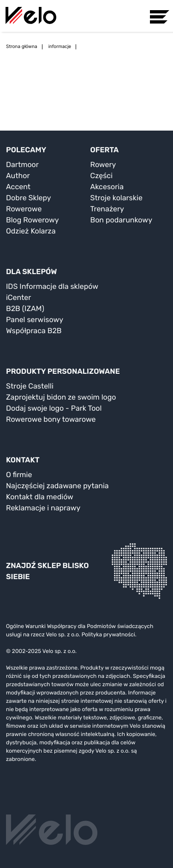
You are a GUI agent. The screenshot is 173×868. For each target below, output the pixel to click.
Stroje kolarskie (116, 198)
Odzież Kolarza (31, 231)
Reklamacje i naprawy (43, 508)
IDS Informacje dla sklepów (52, 286)
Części (102, 176)
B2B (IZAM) (25, 308)
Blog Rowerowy (33, 220)
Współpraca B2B (34, 331)
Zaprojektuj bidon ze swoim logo (61, 397)
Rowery (103, 165)
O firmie (19, 475)
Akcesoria (107, 187)
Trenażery (107, 209)
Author (18, 176)
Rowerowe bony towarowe (51, 419)
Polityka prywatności (108, 635)
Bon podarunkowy (121, 220)
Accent (18, 187)
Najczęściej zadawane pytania (57, 486)
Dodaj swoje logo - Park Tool (54, 408)
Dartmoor (22, 165)
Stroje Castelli (30, 386)
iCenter (18, 297)
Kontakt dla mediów (40, 497)
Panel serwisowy (35, 320)
